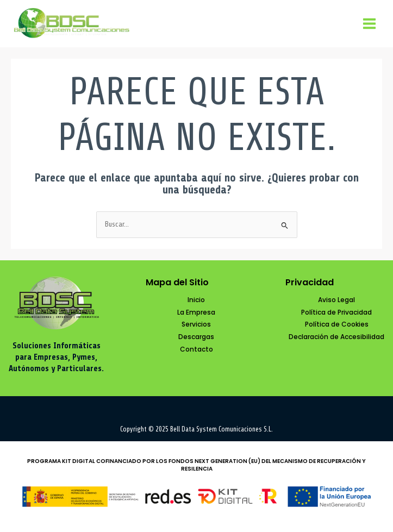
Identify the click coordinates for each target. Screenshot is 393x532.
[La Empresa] (196, 313)
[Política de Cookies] (337, 325)
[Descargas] (196, 337)
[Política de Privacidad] (336, 313)
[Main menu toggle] (370, 24)
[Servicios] (196, 325)
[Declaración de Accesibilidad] (336, 337)
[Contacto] (196, 350)
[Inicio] (196, 300)
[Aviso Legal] (336, 300)
